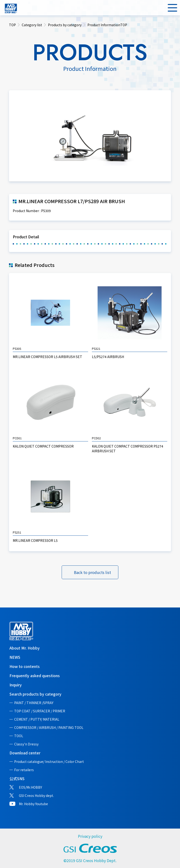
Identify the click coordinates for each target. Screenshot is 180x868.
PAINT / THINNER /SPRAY (34, 703)
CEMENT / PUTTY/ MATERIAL (37, 719)
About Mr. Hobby (25, 648)
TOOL (19, 736)
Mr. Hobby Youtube (33, 804)
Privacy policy (90, 836)
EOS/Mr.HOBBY (30, 787)
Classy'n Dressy (26, 744)
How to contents (25, 666)
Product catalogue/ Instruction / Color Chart (49, 761)
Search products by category (35, 694)
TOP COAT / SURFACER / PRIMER (40, 711)
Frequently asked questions (35, 676)
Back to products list (92, 572)
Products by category (65, 25)
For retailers (24, 770)
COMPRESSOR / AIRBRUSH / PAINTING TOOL (49, 727)
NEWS (15, 657)
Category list (32, 25)
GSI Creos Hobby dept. (36, 795)
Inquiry (16, 685)
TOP (12, 25)
